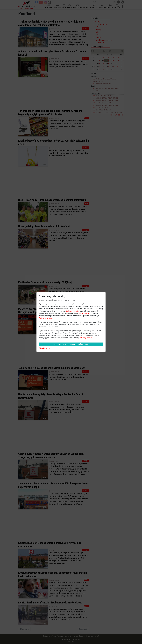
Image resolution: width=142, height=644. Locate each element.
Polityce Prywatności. (85, 338)
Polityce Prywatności (85, 313)
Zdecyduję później (45, 348)
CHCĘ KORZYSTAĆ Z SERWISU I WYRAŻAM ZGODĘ (71, 344)
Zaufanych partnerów (73, 311)
